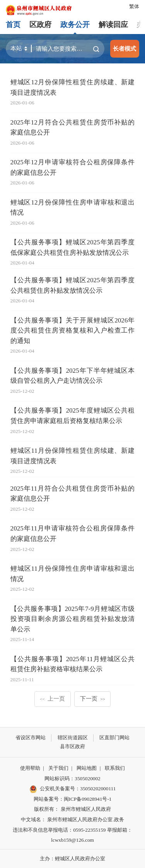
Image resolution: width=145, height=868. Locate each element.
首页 (13, 25)
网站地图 (87, 768)
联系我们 (115, 768)
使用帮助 (30, 768)
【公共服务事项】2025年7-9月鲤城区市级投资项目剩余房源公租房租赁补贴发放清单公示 (73, 619)
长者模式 (125, 49)
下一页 (93, 698)
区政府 (40, 25)
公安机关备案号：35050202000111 (73, 789)
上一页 (52, 698)
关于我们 (58, 768)
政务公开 (75, 25)
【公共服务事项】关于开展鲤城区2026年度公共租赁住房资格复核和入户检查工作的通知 (73, 331)
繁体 (134, 6)
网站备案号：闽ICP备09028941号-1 (73, 799)
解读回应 (113, 25)
